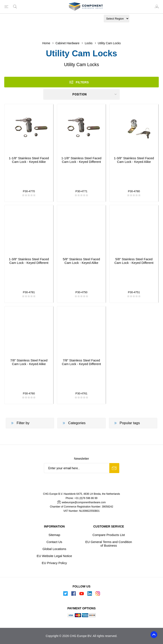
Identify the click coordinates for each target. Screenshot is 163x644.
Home (46, 43)
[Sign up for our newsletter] (77, 468)
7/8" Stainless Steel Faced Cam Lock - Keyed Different (81, 362)
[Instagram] (98, 595)
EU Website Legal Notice (54, 556)
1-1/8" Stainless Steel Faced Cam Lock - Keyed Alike (29, 160)
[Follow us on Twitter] (65, 595)
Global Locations (54, 549)
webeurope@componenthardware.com (84, 502)
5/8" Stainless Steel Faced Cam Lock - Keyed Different (134, 261)
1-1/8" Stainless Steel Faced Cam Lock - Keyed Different (81, 160)
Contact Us (54, 542)
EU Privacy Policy (54, 563)
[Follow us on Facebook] (73, 595)
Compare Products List (109, 535)
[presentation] (81, 481)
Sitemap (54, 535)
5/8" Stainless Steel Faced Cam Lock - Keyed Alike (81, 261)
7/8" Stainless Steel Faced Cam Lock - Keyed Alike (29, 362)
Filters (82, 82)
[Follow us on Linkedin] (90, 595)
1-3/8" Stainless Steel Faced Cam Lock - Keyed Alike (134, 160)
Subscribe (114, 468)
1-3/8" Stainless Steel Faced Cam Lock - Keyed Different (29, 261)
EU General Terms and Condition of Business (109, 544)
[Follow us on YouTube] (81, 595)
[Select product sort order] (81, 94)
